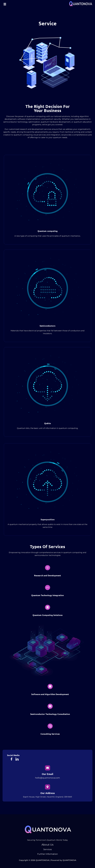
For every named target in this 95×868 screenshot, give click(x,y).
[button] (5, 4)
